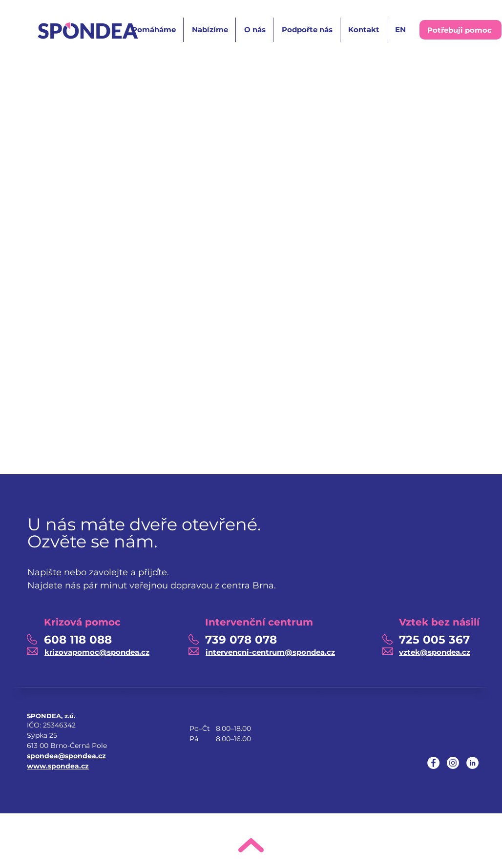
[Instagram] (453, 763)
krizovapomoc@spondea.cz (97, 652)
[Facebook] (433, 763)
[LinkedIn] (472, 763)
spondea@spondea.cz (66, 756)
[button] (153, 30)
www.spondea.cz (58, 766)
